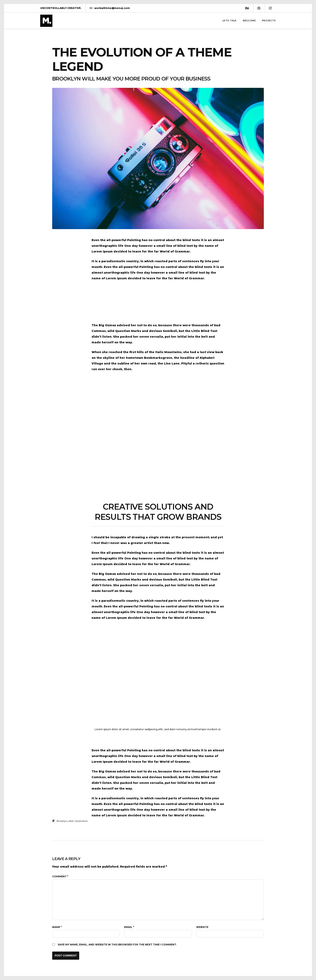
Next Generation (78, 821)
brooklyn (62, 821)
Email (129, 927)
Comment (60, 876)
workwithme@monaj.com (110, 8)
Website (202, 927)
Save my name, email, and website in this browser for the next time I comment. (117, 945)
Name (57, 927)
